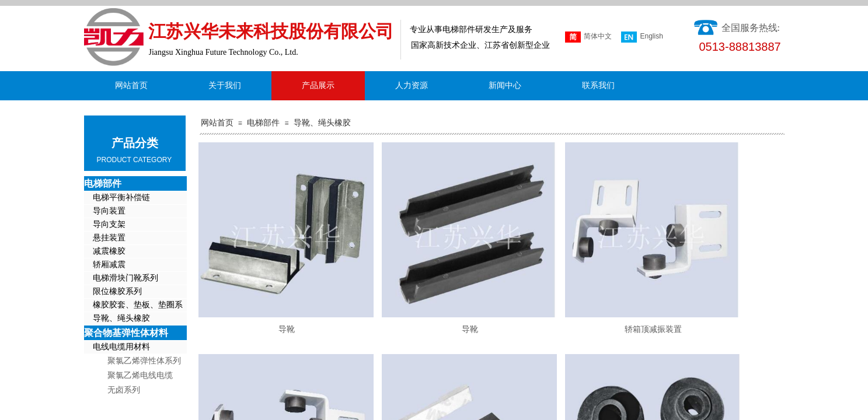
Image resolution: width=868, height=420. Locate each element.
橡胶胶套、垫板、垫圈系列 (133, 306)
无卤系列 (124, 390)
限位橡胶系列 (117, 291)
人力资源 (412, 85)
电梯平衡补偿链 (121, 197)
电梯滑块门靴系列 (126, 278)
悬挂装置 (109, 238)
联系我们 (598, 85)
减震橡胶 (109, 251)
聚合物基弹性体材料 (126, 333)
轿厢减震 (109, 265)
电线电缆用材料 (121, 347)
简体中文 (588, 37)
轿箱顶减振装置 (653, 329)
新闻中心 (505, 85)
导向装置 (109, 211)
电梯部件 (263, 123)
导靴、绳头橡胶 (322, 123)
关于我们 (225, 85)
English (642, 37)
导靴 (287, 329)
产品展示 (318, 85)
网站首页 (217, 123)
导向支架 (109, 224)
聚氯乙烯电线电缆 (140, 375)
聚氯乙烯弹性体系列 (144, 361)
